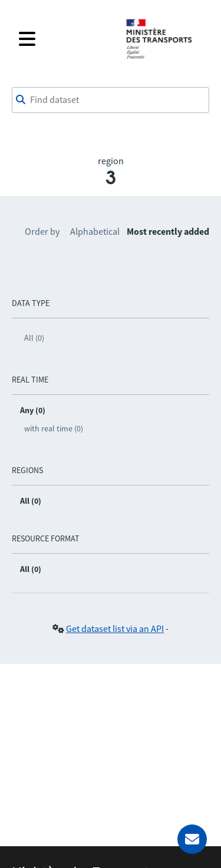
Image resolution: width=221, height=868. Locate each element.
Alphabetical (95, 231)
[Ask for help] (192, 839)
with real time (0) (54, 428)
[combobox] (111, 100)
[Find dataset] (111, 100)
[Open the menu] (65, 39)
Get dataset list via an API (115, 628)
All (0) (34, 338)
